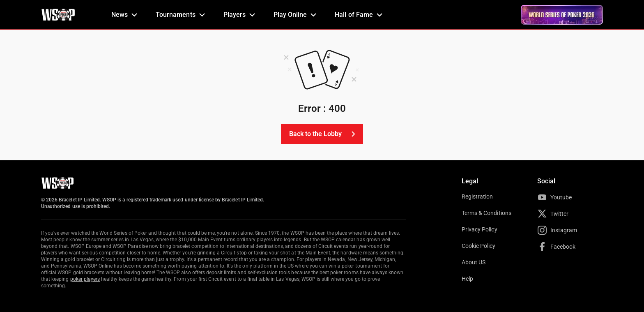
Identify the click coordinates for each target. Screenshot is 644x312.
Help (467, 279)
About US (474, 262)
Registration (477, 196)
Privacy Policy (480, 229)
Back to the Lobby (324, 134)
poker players (85, 279)
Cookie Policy (479, 246)
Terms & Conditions (486, 213)
